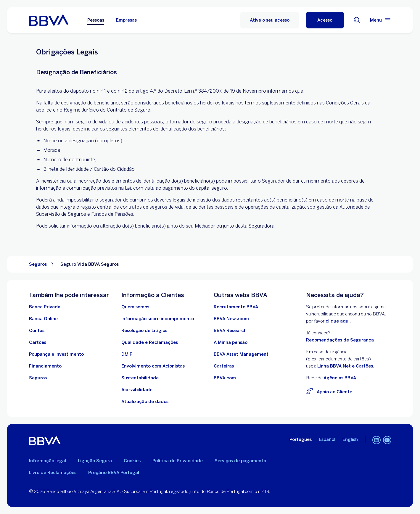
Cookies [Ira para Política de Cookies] (132, 461)
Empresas (126, 20)
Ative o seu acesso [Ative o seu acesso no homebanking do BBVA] (270, 20)
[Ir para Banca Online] (43, 319)
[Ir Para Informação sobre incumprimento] (158, 319)
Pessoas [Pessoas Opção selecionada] (96, 20)
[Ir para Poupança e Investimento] (56, 354)
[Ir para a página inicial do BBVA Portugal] (49, 20)
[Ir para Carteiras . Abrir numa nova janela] (224, 366)
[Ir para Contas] (37, 331)
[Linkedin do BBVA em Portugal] (376, 441)
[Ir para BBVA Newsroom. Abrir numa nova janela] (231, 319)
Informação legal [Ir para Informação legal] (48, 461)
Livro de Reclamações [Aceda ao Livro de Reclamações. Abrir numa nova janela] (53, 473)
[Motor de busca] (357, 20)
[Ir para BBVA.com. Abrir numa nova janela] (225, 378)
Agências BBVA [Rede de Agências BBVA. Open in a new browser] (340, 378)
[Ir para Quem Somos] (135, 307)
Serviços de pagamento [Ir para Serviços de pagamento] (240, 461)
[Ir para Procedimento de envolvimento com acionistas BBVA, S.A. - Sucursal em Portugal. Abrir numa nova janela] (153, 366)
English (350, 439)
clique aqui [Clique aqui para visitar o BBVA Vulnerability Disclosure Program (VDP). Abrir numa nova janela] (338, 321)
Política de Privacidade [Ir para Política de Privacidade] (178, 461)
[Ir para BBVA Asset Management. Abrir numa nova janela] (241, 354)
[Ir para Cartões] (38, 342)
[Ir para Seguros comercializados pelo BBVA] (38, 378)
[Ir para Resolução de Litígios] (144, 331)
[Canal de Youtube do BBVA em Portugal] (387, 441)
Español (327, 439)
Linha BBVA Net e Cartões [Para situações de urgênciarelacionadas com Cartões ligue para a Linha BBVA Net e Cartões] (345, 366)
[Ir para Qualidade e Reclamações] (150, 342)
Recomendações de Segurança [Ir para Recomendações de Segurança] (340, 340)
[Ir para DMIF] (127, 354)
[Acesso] (325, 20)
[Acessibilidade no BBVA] (137, 390)
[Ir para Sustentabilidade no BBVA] (140, 378)
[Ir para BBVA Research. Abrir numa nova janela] (230, 331)
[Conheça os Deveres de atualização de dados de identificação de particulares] (145, 402)
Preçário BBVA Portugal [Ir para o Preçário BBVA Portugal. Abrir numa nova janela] (114, 473)
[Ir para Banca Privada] (45, 307)
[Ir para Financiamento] (45, 366)
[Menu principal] (381, 20)
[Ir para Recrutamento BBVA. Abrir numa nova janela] (236, 307)
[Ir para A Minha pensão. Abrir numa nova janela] (231, 342)
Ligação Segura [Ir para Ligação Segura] (95, 461)
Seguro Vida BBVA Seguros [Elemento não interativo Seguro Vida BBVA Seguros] (90, 264)
